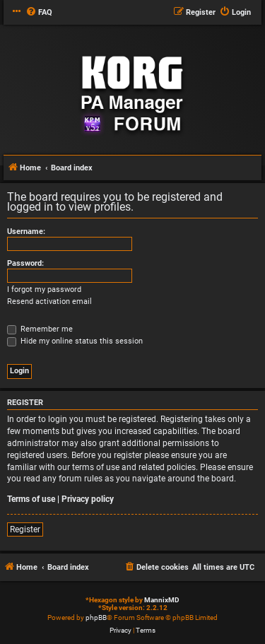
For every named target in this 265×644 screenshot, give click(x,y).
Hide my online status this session (75, 341)
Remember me (40, 329)
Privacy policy (88, 499)
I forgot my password (44, 289)
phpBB (96, 617)
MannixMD (162, 600)
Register (25, 529)
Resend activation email (49, 301)
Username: (26, 232)
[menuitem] (39, 13)
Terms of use (31, 499)
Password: (25, 263)
